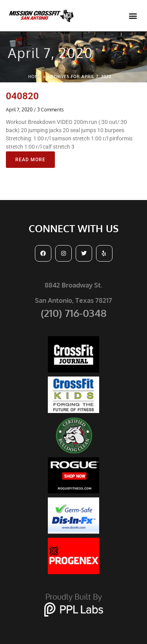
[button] (133, 16)
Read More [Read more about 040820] (30, 160)
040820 (22, 96)
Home (35, 76)
